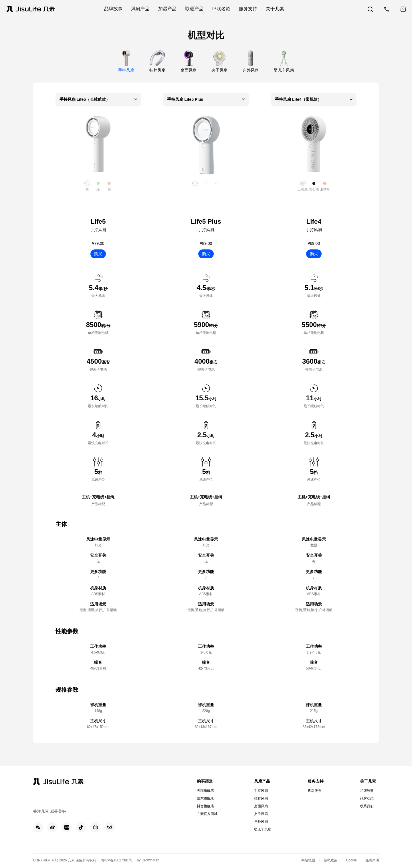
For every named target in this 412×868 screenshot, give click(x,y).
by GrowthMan (148, 860)
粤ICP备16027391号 (117, 860)
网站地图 (308, 860)
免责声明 (372, 860)
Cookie (351, 860)
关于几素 (368, 781)
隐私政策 (330, 860)
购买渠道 (205, 781)
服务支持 (316, 781)
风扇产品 (262, 781)
